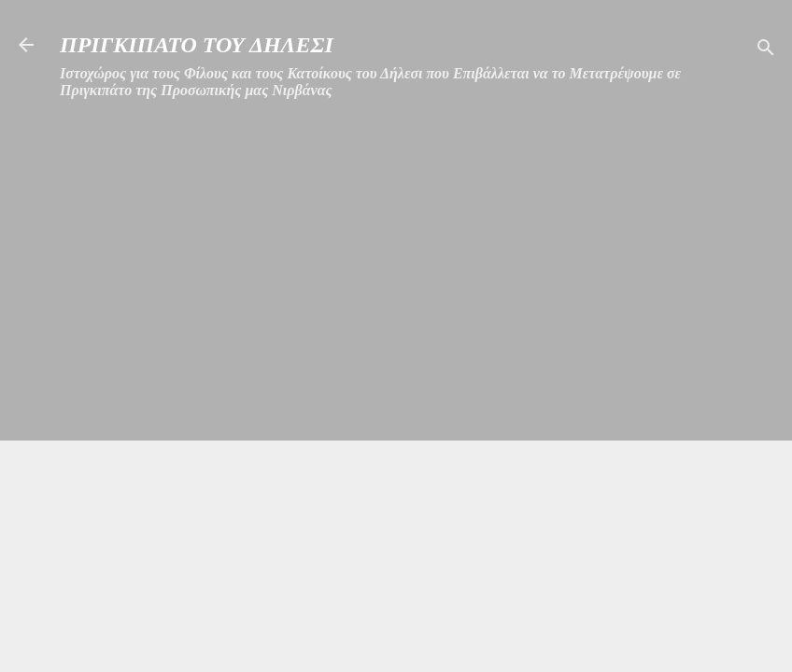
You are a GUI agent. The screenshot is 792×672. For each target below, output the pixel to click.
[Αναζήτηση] (766, 51)
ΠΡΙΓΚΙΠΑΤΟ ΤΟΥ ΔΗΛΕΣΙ (197, 45)
